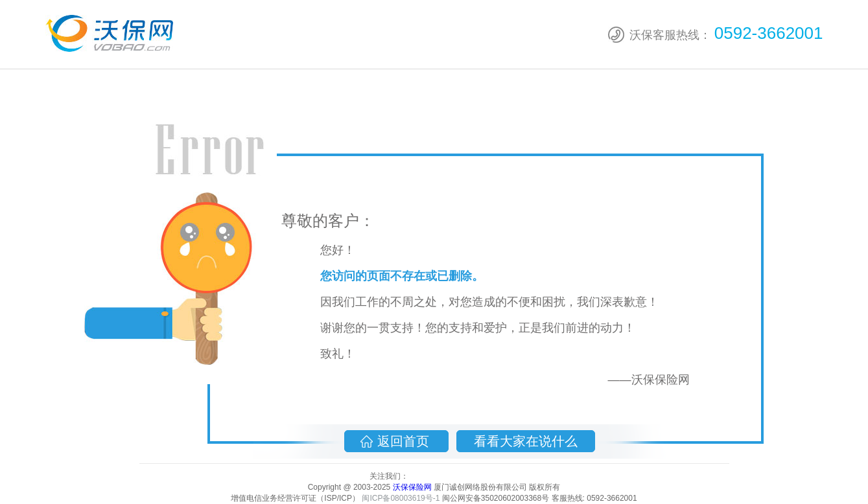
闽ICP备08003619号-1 (401, 498)
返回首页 (405, 441)
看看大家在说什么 (526, 441)
